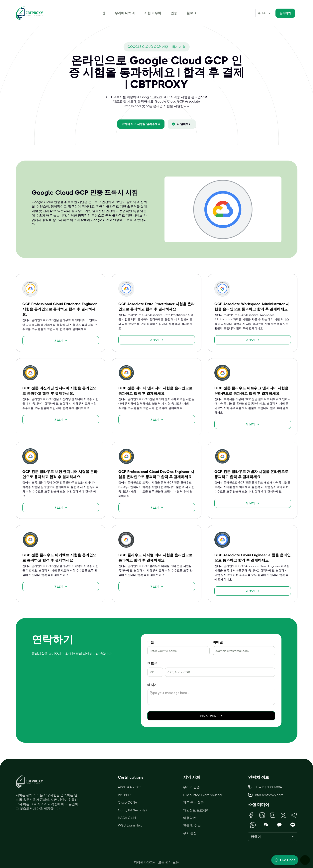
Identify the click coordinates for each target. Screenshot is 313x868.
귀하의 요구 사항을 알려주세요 (141, 124)
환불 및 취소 (192, 825)
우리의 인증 (191, 787)
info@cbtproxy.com (269, 795)
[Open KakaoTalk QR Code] (279, 825)
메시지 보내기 (211, 716)
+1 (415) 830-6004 (265, 787)
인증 (174, 13)
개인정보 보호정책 (196, 810)
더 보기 (60, 341)
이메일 (218, 642)
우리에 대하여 (125, 13)
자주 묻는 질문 (193, 802)
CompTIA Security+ (133, 810)
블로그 (191, 13)
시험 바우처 (153, 13)
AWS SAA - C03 (130, 787)
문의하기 (285, 13)
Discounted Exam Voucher (203, 795)
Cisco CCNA (128, 802)
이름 (151, 642)
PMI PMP (124, 795)
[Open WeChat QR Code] (266, 825)
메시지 (152, 685)
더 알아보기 (182, 124)
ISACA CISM (127, 818)
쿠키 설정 (190, 833)
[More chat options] (305, 860)
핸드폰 (152, 663)
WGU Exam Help (130, 825)
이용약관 (189, 818)
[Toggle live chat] (285, 860)
